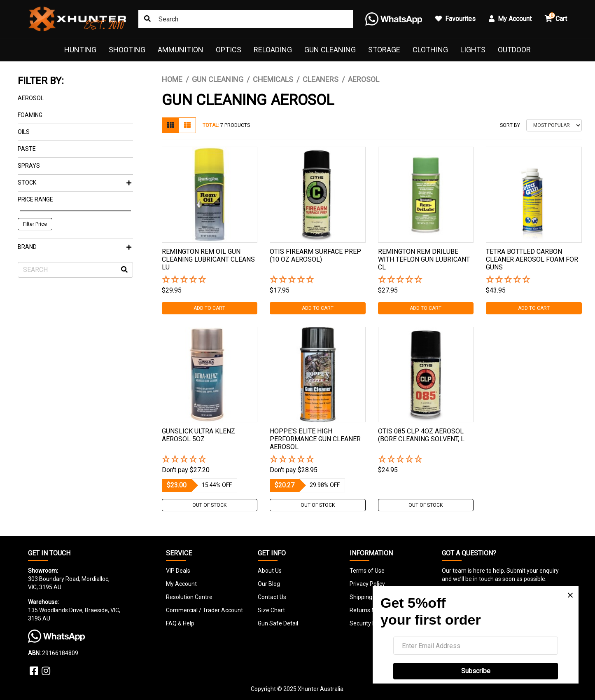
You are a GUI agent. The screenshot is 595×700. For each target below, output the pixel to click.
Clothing (430, 50)
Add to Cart (209, 308)
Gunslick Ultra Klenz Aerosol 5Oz (198, 435)
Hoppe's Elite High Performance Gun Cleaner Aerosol (315, 439)
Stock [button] (75, 183)
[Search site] (147, 19)
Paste (27, 149)
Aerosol (31, 98)
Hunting (80, 50)
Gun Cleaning (330, 50)
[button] (210, 280)
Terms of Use (367, 571)
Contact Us (272, 597)
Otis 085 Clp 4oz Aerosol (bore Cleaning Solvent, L (421, 435)
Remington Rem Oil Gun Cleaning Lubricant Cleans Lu (208, 259)
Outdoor (514, 50)
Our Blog (269, 584)
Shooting (127, 50)
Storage (384, 50)
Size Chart (271, 610)
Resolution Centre (189, 597)
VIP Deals (178, 571)
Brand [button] (75, 247)
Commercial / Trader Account (204, 610)
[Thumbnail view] (170, 125)
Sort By (510, 125)
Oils (24, 132)
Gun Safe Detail (278, 623)
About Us (270, 571)
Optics (229, 50)
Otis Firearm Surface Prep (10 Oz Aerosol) (315, 255)
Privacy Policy (367, 584)
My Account (181, 584)
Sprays (29, 166)
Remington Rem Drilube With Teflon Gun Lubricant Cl (424, 259)
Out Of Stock (209, 505)
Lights (473, 50)
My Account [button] (510, 19)
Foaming (30, 115)
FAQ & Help (180, 623)
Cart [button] (556, 18)
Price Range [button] (35, 199)
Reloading (273, 50)
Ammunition (181, 50)
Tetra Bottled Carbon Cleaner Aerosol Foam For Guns (532, 259)
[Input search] (246, 19)
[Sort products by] (554, 125)
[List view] (187, 125)
